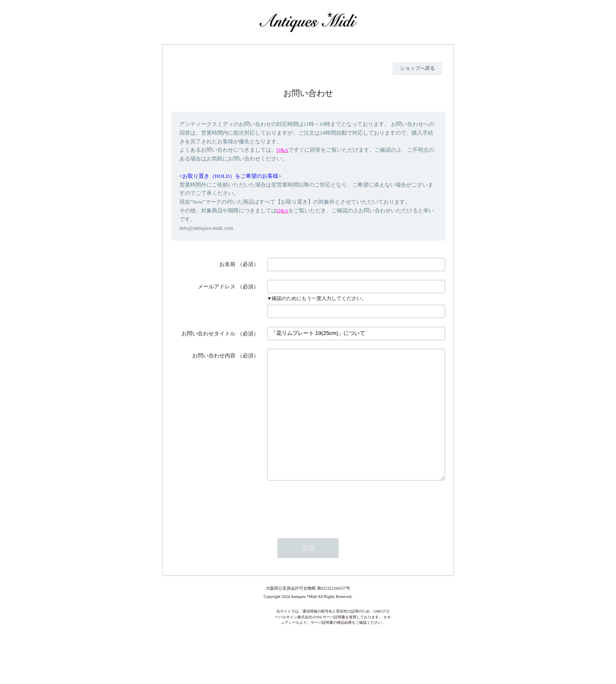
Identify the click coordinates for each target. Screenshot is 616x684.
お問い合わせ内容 (214, 356)
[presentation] (330, 530)
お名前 (227, 264)
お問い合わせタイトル (209, 333)
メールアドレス (217, 287)
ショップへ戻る (417, 68)
